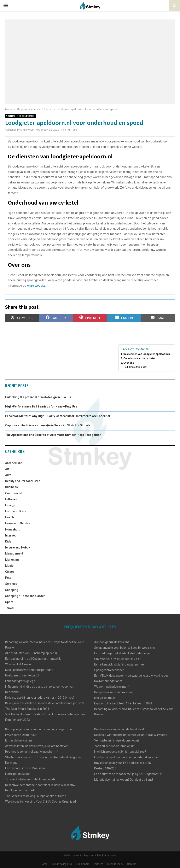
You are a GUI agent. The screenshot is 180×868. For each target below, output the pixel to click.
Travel (9, 608)
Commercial (14, 493)
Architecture (14, 463)
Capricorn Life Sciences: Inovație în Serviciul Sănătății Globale (48, 425)
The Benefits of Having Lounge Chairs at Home (36, 796)
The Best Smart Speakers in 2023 (27, 709)
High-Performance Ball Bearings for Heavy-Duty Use (41, 406)
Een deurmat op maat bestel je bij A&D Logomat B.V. (128, 774)
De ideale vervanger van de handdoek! (119, 729)
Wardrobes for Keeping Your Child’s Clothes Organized (40, 802)
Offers (10, 572)
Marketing (12, 560)
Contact (132, 864)
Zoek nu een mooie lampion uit (114, 746)
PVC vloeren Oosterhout (21, 735)
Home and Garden (18, 523)
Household (13, 529)
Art (7, 469)
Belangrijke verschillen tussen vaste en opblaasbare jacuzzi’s (45, 703)
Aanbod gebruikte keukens (112, 642)
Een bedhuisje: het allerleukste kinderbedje (122, 653)
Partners (98, 864)
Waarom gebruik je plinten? (112, 687)
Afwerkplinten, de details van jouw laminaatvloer (37, 746)
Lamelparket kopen (18, 774)
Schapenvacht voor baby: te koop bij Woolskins (124, 648)
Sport (9, 602)
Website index (115, 864)
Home (44, 864)
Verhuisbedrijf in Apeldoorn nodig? (117, 740)
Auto (8, 475)
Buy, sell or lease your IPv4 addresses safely (123, 763)
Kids (8, 541)
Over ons (129, 363)
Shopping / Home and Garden (20, 116)
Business (11, 487)
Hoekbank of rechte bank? (22, 675)
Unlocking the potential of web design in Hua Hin (38, 397)
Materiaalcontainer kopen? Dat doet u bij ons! (124, 780)
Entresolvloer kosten (19, 740)
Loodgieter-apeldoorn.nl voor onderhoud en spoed (127, 757)
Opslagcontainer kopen (109, 670)
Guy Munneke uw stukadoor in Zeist (117, 659)
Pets (8, 578)
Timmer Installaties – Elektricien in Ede (30, 779)
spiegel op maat (105, 698)
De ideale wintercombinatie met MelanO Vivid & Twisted (131, 735)
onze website (36, 286)
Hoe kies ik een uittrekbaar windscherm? (31, 752)
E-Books (11, 499)
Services (11, 584)
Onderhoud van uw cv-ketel (139, 358)
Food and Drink (16, 511)
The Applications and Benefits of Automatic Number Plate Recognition (53, 435)
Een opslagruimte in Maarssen (25, 768)
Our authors (83, 864)
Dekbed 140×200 (105, 768)
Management (14, 553)
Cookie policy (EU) (62, 864)
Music (9, 566)
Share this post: (138, 367)
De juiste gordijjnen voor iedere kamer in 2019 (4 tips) (40, 698)
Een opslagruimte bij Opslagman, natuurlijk (33, 659)
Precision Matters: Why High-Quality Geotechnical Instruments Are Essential (58, 416)
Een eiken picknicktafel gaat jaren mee (119, 664)
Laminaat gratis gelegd (20, 681)
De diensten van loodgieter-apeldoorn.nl (147, 354)
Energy (10, 505)
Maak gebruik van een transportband (29, 670)
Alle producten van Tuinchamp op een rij (31, 653)
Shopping (12, 590)
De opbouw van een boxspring (114, 692)
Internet (10, 535)
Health (10, 517)
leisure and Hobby (18, 547)
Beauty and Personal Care (23, 481)
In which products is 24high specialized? (120, 752)
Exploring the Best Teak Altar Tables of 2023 (123, 703)
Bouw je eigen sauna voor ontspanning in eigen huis (39, 729)
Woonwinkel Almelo (18, 664)
